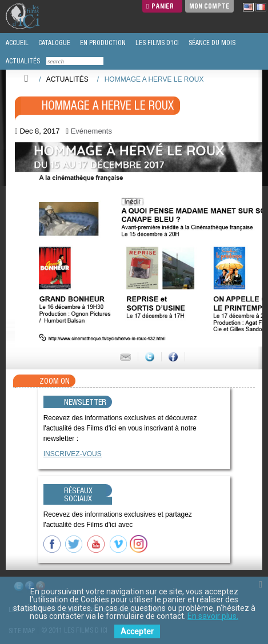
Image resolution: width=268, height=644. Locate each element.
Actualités (67, 79)
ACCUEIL (16, 43)
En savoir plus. (213, 616)
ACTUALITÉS (22, 61)
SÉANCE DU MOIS (211, 43)
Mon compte (209, 6)
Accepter (137, 631)
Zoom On (55, 381)
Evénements (91, 131)
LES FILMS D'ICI (156, 43)
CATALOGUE (53, 43)
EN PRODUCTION (102, 43)
